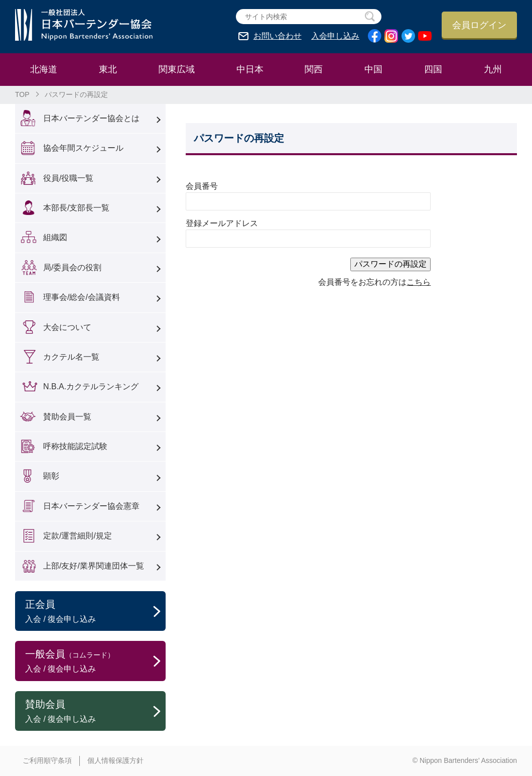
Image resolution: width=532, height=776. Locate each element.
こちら (419, 282)
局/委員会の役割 (72, 267)
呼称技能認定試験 (75, 446)
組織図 (55, 237)
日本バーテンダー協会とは (91, 118)
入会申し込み (335, 36)
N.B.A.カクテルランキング (91, 386)
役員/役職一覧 (68, 178)
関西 (314, 69)
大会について (67, 327)
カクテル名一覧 (71, 357)
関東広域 (177, 69)
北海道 (44, 69)
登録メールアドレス (222, 223)
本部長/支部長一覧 (76, 208)
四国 (433, 69)
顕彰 (51, 476)
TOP (22, 94)
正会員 (95, 612)
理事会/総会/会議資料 (82, 297)
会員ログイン (479, 25)
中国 (373, 69)
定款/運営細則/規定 (78, 536)
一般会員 (95, 661)
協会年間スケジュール (83, 148)
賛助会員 (95, 712)
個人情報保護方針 (115, 760)
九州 (493, 69)
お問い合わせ (278, 36)
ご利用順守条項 (47, 760)
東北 (108, 69)
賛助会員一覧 (67, 417)
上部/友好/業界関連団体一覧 (94, 566)
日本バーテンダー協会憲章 (91, 506)
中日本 (250, 69)
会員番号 (202, 186)
